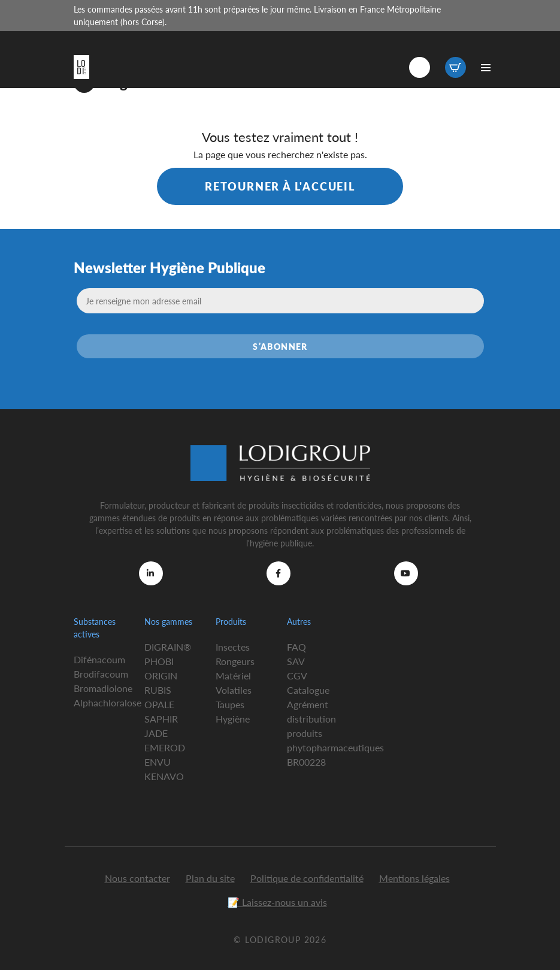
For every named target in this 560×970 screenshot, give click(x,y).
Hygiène (233, 719)
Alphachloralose (108, 702)
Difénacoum (99, 659)
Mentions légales (414, 878)
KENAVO (164, 776)
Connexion (420, 67)
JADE (156, 733)
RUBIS (158, 690)
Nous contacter (137, 878)
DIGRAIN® (168, 647)
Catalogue (308, 690)
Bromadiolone (103, 688)
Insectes (233, 647)
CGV (297, 676)
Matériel (233, 676)
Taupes (230, 704)
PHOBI (159, 661)
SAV (296, 661)
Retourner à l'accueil (280, 186)
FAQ (296, 647)
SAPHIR (161, 719)
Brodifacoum (101, 674)
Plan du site (210, 878)
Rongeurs (235, 661)
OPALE (159, 704)
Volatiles (234, 690)
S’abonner (280, 346)
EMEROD (165, 747)
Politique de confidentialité (307, 878)
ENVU (158, 762)
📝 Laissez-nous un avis (277, 902)
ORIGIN (161, 676)
